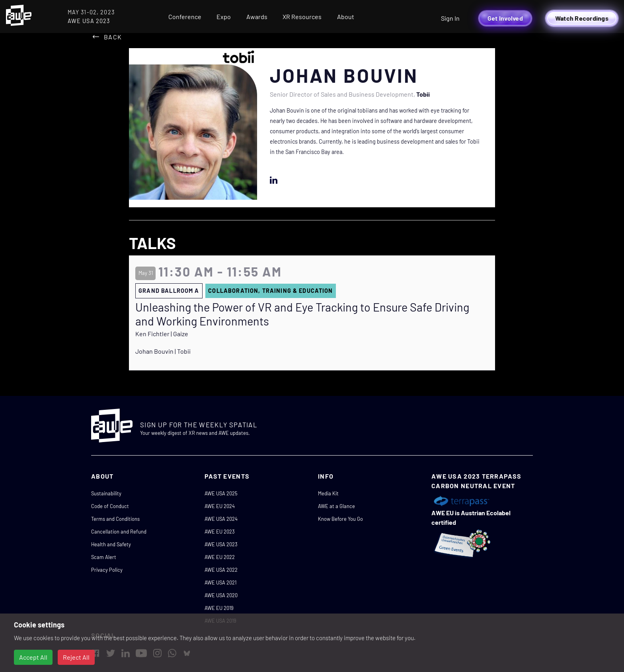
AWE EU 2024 (220, 506)
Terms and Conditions (115, 519)
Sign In (450, 18)
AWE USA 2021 (220, 582)
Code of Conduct (110, 506)
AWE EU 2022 (220, 557)
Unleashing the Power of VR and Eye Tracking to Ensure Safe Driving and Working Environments (302, 314)
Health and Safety (111, 544)
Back (113, 37)
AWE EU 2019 (219, 608)
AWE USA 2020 (221, 595)
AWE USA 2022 (221, 570)
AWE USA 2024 (221, 519)
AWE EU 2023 (220, 532)
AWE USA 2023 (221, 544)
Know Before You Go (340, 519)
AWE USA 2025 (221, 493)
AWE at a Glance (336, 506)
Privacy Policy (107, 570)
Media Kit (328, 493)
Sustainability (106, 493)
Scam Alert (104, 557)
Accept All (33, 657)
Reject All (76, 657)
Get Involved (505, 18)
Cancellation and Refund (119, 532)
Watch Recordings (582, 18)
